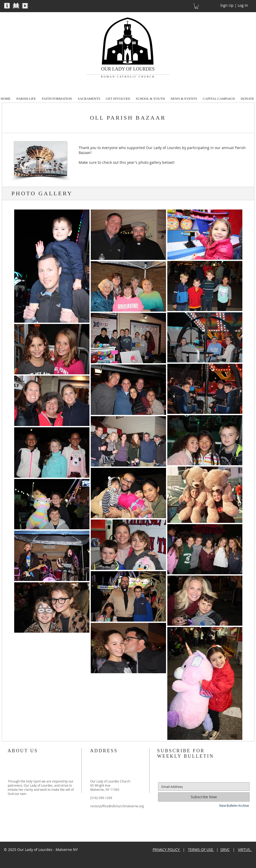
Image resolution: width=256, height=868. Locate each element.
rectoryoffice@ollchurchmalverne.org (117, 806)
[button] (7, 5)
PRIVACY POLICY (167, 850)
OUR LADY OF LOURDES (128, 69)
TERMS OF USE (201, 850)
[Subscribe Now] (204, 797)
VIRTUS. (245, 850)
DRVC (225, 850)
